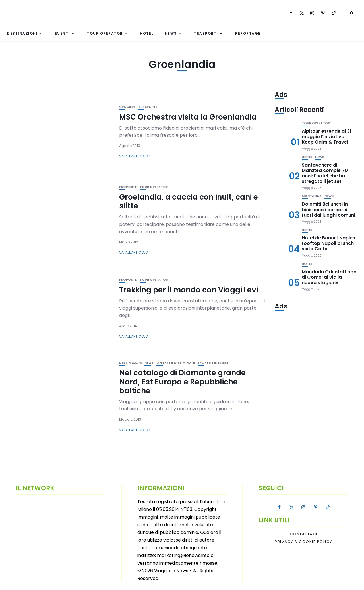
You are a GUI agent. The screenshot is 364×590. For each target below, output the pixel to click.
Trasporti (206, 33)
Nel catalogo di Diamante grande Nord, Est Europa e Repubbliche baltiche (182, 382)
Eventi (62, 33)
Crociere (127, 107)
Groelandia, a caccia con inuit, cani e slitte (189, 201)
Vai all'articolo (134, 156)
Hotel (147, 33)
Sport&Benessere (213, 363)
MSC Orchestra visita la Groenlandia (188, 117)
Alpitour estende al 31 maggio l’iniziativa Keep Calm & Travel (327, 137)
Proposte (128, 187)
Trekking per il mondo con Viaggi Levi (189, 290)
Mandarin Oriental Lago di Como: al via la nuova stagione (329, 277)
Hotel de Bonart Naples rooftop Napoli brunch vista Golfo (328, 243)
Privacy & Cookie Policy (303, 542)
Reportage (248, 33)
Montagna (312, 196)
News (171, 33)
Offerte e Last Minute (176, 363)
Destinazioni (22, 33)
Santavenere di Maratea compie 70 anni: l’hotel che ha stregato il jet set (325, 173)
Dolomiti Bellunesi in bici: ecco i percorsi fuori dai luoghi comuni (328, 209)
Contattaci (304, 534)
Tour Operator (105, 33)
